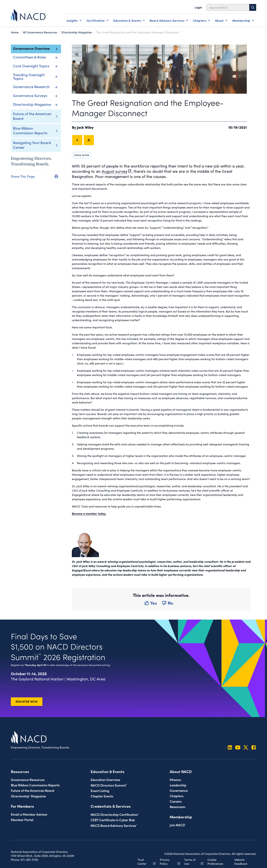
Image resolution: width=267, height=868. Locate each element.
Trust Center (145, 862)
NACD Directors (109, 785)
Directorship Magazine (77, 32)
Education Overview (105, 780)
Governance (179, 790)
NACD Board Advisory (114, 825)
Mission (175, 780)
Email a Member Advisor (29, 814)
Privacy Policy (168, 862)
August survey (114, 171)
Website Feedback (241, 862)
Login (198, 7)
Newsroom (178, 807)
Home (15, 32)
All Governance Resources (40, 32)
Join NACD (177, 825)
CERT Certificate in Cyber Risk (113, 820)
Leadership (178, 785)
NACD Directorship (115, 814)
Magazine (28, 796)
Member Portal (22, 820)
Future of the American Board (32, 116)
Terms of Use (192, 862)
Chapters (177, 796)
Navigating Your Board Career (32, 145)
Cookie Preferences (215, 862)
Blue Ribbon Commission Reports (30, 130)
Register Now (27, 701)
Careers (176, 801)
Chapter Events (102, 796)
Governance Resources (28, 780)
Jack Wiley (85, 127)
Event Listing (100, 791)
